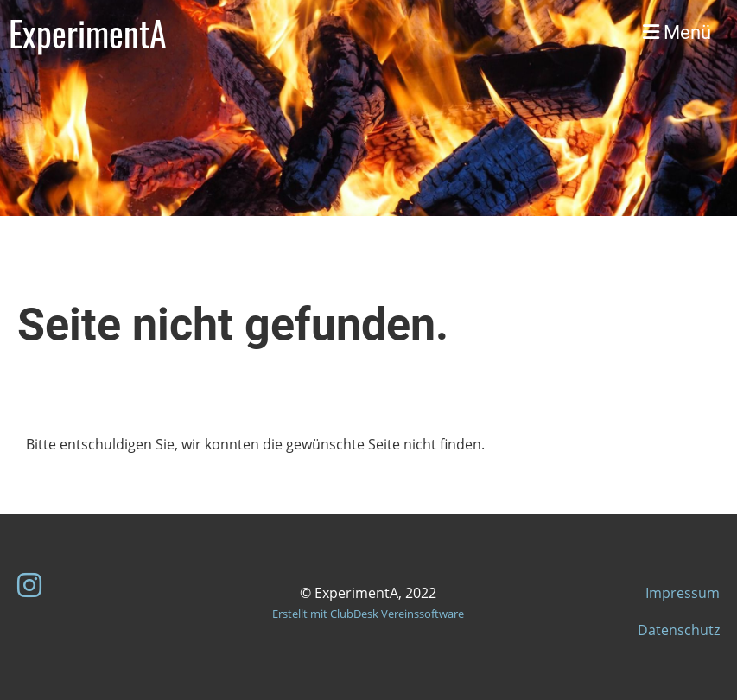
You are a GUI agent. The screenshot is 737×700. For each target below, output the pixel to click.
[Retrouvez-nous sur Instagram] (29, 585)
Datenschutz (679, 630)
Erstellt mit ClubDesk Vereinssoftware (368, 614)
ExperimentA (88, 33)
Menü (677, 32)
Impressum (683, 593)
